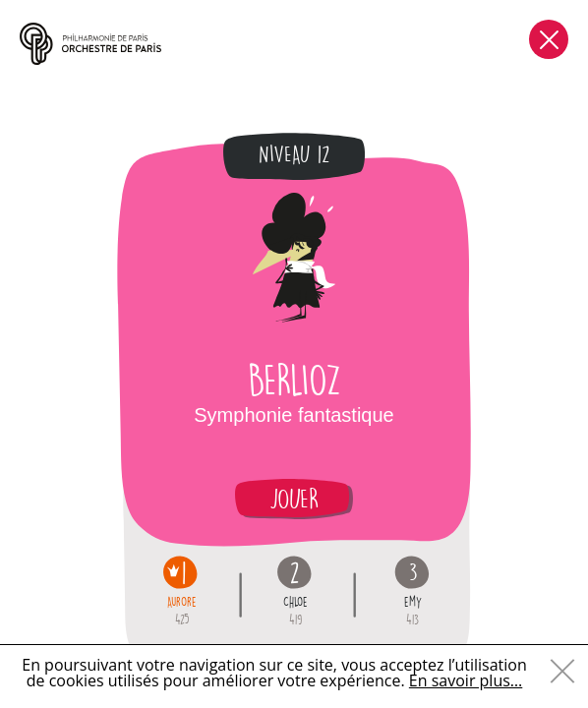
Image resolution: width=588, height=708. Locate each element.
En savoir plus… (466, 680)
